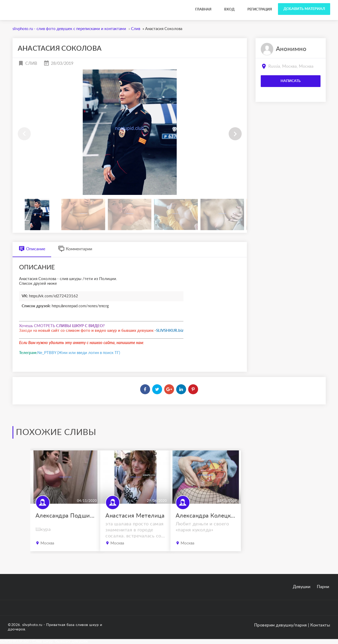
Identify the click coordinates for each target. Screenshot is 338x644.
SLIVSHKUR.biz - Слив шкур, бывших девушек (44, 641)
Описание (32, 249)
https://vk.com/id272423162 (54, 296)
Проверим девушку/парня (281, 625)
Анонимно (291, 49)
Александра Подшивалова (66, 516)
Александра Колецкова (206, 516)
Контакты (320, 625)
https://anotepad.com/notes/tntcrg (80, 306)
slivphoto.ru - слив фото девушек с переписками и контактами (67, 5)
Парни (323, 587)
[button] (235, 134)
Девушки (302, 587)
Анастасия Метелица (135, 516)
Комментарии (75, 249)
